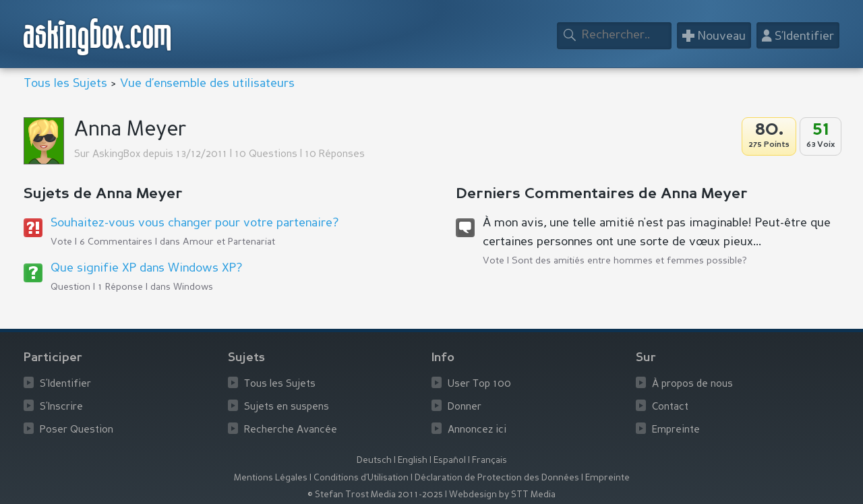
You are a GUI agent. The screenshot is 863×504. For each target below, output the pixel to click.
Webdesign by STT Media (502, 495)
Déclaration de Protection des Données (497, 478)
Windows (193, 287)
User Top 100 (479, 384)
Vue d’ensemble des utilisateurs (207, 84)
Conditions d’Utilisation (361, 478)
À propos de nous (692, 384)
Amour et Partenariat (229, 242)
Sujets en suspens (287, 407)
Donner (465, 407)
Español (450, 461)
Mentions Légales (271, 478)
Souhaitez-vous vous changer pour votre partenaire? (195, 223)
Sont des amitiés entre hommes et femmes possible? (629, 261)
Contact (670, 407)
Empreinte (676, 430)
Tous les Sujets (65, 84)
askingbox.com (98, 37)
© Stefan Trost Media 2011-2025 (375, 495)
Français (489, 461)
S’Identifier (65, 384)
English (413, 461)
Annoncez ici (477, 430)
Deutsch (374, 461)
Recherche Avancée (291, 430)
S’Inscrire (61, 407)
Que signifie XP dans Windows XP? (146, 268)
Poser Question (77, 430)
